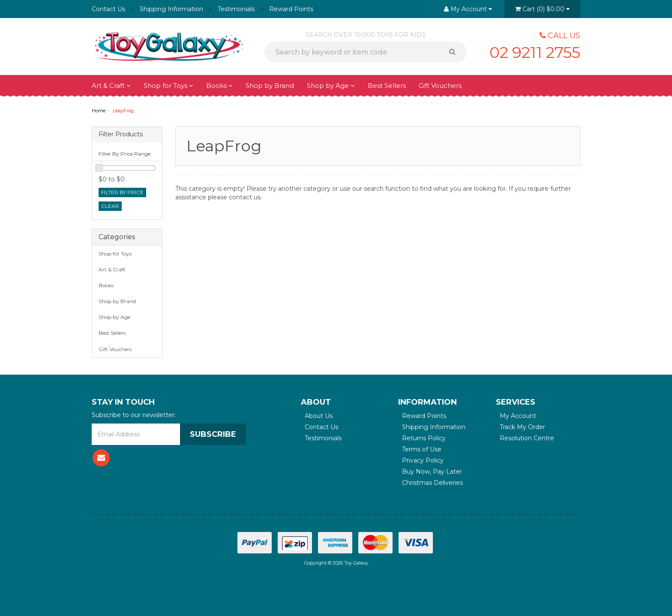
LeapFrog (123, 111)
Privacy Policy (421, 460)
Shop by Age (331, 86)
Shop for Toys (168, 86)
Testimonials (236, 9)
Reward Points (291, 9)
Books (219, 86)
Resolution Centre (525, 438)
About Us (317, 416)
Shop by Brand (270, 86)
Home (99, 111)
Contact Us (108, 9)
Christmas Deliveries (430, 483)
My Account (516, 416)
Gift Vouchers (440, 86)
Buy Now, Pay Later (430, 472)
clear (110, 206)
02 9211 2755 (535, 52)
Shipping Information (171, 9)
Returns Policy (422, 438)
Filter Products (121, 134)
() (542, 9)
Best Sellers (387, 86)
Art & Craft (111, 86)
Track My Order (520, 427)
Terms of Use (420, 449)
